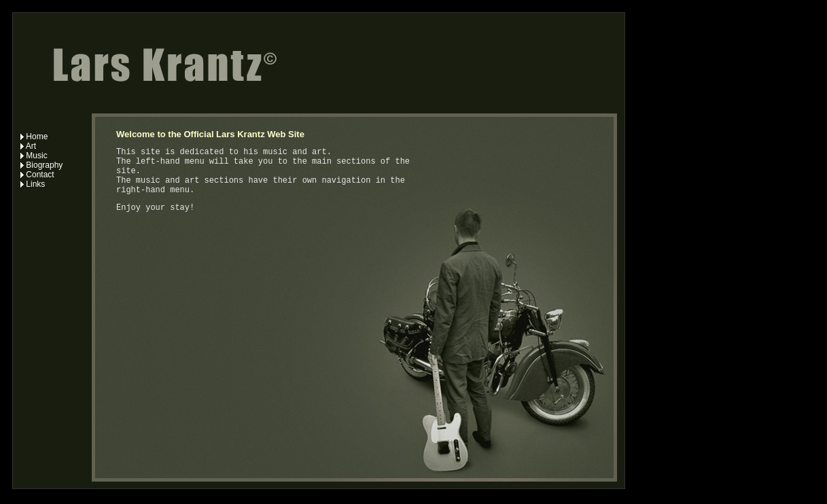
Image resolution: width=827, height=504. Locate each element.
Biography (41, 165)
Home (34, 137)
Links (33, 184)
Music (34, 156)
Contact (37, 175)
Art (28, 146)
